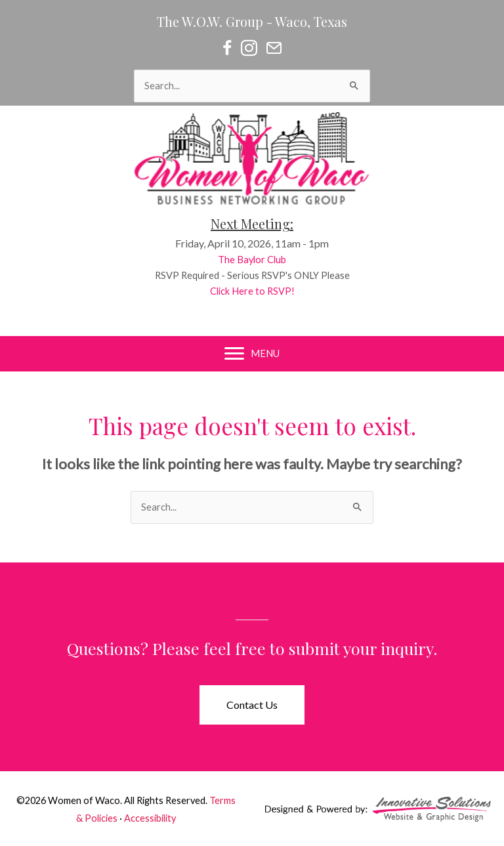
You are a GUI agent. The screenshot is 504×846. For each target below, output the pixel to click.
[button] (252, 705)
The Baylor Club (262, 260)
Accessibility (150, 818)
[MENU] (252, 354)
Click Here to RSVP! (262, 291)
